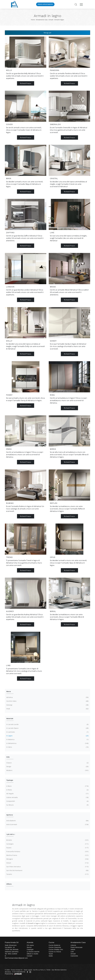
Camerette (74, 956)
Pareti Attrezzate (77, 947)
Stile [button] (8, 757)
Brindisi (47, 840)
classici (47, 763)
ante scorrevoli (47, 825)
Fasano (47, 848)
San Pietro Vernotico (47, 867)
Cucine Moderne (55, 945)
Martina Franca (47, 855)
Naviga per (48, 33)
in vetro (47, 747)
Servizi (29, 947)
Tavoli (51, 954)
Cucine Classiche (55, 947)
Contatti (30, 956)
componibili (47, 801)
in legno (47, 736)
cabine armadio (47, 797)
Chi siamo (30, 945)
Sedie (51, 956)
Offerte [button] (9, 884)
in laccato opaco (47, 728)
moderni (47, 770)
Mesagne (47, 859)
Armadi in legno (59, 20)
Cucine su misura (55, 952)
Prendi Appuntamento (45, 4)
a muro (47, 786)
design (47, 767)
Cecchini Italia (47, 701)
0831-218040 (13, 954)
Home (33, 20)
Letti (72, 952)
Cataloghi (30, 950)
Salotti (73, 950)
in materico (47, 740)
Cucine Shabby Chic (56, 950)
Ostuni (47, 863)
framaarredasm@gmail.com (18, 958)
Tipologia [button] (10, 780)
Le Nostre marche (33, 952)
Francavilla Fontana (47, 852)
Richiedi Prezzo (26, 83)
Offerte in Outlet (32, 954)
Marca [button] (9, 691)
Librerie (73, 945)
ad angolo (47, 794)
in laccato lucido (47, 724)
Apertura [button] (10, 815)
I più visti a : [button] (11, 834)
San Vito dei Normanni (47, 870)
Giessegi (47, 705)
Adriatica (47, 697)
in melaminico (47, 743)
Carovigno (47, 844)
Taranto (47, 874)
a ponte (47, 790)
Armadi (51, 20)
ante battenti (47, 821)
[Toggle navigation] (81, 4)
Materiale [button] (10, 718)
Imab (47, 709)
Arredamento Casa (42, 20)
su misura (47, 805)
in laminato (47, 732)
